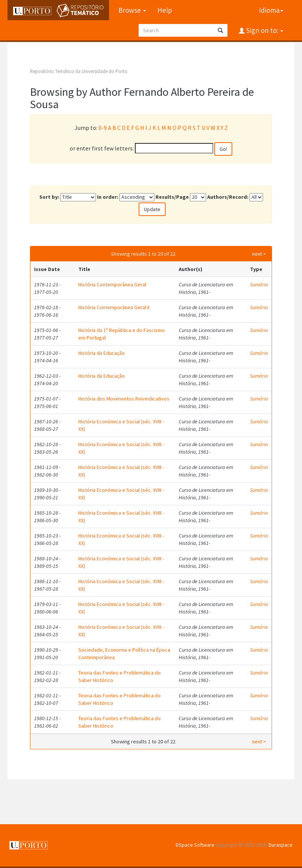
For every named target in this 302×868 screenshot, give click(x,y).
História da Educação (102, 353)
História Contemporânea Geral (112, 284)
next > (259, 254)
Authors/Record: (228, 197)
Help (165, 10)
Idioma (271, 10)
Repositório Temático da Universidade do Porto (79, 71)
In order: (108, 197)
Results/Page (172, 197)
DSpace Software (195, 845)
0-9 (103, 128)
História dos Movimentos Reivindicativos (124, 399)
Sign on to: (264, 30)
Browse (132, 10)
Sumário (259, 284)
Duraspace (281, 845)
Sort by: (49, 197)
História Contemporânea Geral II (114, 307)
